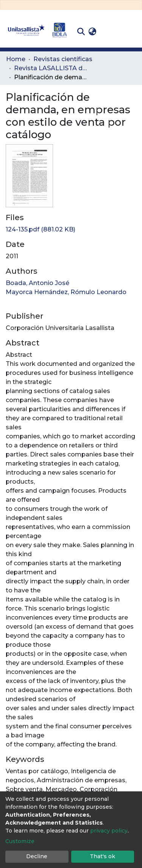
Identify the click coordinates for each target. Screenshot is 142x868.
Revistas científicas (63, 59)
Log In (110, 32)
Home (16, 59)
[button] (92, 32)
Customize (20, 841)
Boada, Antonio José (37, 283)
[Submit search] (81, 32)
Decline (37, 856)
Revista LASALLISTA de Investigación (52, 68)
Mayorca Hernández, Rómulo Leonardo (66, 292)
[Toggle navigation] (131, 32)
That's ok (102, 856)
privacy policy (109, 831)
